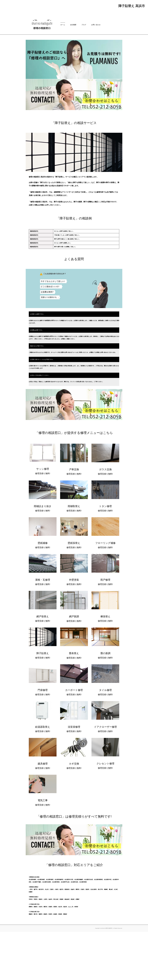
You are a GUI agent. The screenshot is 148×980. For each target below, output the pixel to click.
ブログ (84, 73)
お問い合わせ (96, 73)
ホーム (63, 73)
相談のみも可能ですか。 (37, 394)
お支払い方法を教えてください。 (40, 423)
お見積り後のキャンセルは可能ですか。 (42, 408)
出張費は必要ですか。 (37, 378)
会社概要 (73, 73)
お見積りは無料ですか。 (37, 362)
